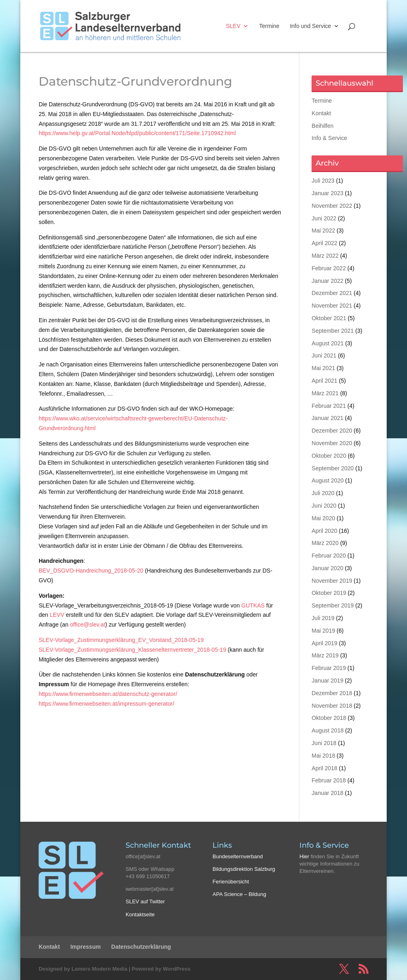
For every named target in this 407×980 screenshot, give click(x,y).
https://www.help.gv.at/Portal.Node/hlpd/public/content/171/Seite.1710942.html (137, 133)
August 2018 (328, 730)
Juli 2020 (323, 493)
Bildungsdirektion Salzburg (244, 869)
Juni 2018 (324, 743)
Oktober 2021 (329, 318)
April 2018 (324, 768)
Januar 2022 (327, 281)
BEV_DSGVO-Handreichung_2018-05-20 (91, 571)
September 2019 (333, 605)
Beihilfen (323, 126)
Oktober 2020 (329, 456)
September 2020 (333, 468)
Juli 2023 (323, 181)
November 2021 (332, 306)
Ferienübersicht (231, 882)
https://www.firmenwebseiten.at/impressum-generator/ (106, 704)
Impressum (86, 947)
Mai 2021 (323, 368)
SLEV (233, 26)
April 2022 (324, 243)
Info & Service (329, 138)
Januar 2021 (327, 418)
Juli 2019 (323, 618)
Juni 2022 (324, 218)
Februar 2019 (329, 668)
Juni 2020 (324, 506)
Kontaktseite (140, 914)
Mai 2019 (323, 631)
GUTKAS (253, 605)
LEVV (57, 615)
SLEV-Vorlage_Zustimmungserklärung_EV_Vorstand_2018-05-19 (121, 640)
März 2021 (325, 393)
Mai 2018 (323, 756)
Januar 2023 (327, 193)
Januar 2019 (327, 681)
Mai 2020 (323, 518)
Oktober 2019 (329, 593)
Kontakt (321, 113)
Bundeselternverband (238, 856)
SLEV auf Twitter (145, 901)
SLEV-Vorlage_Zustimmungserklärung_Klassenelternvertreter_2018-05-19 (132, 650)
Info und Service (311, 26)
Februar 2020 (329, 556)
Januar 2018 (327, 793)
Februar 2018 (329, 780)
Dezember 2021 (332, 293)
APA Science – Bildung (239, 894)
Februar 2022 (329, 268)
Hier (304, 856)
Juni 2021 (324, 355)
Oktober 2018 (329, 718)
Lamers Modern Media (99, 969)
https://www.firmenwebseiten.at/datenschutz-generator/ (108, 694)
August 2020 (328, 480)
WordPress (177, 969)
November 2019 (332, 581)
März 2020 (325, 543)
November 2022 (332, 206)
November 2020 (332, 443)
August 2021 (328, 343)
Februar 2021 (329, 406)
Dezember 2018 (332, 693)
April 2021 (324, 381)
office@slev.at (88, 625)
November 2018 (332, 706)
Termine (269, 26)
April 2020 (324, 531)
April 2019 (324, 643)
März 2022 (325, 256)
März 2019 (325, 655)
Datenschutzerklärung (141, 947)
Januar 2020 (327, 568)
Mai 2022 (323, 230)
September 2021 (333, 331)
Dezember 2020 (332, 431)
